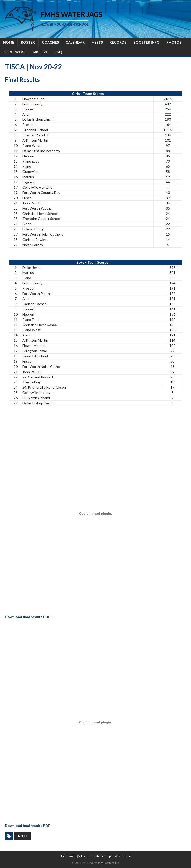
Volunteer (84, 856)
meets (23, 836)
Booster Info (99, 856)
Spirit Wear (115, 856)
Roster (73, 856)
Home (63, 856)
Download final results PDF (27, 617)
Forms (127, 856)
